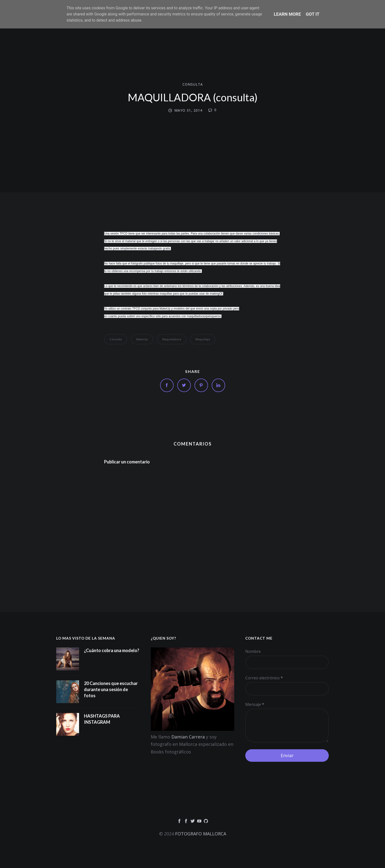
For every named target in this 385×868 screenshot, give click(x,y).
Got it (313, 14)
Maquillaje (203, 339)
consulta (193, 84)
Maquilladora (172, 339)
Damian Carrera (188, 737)
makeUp (142, 339)
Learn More (287, 14)
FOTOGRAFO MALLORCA (201, 834)
